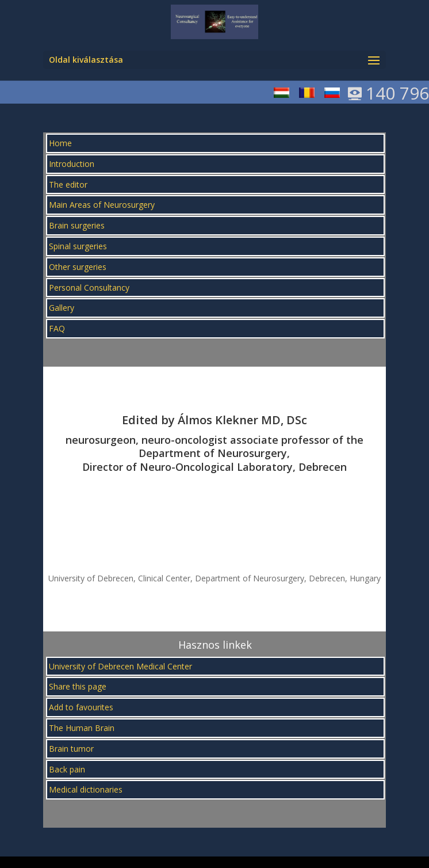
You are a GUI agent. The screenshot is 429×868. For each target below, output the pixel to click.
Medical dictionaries (86, 789)
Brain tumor (71, 749)
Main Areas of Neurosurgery (102, 205)
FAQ (57, 328)
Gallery (62, 308)
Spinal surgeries (78, 246)
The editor (68, 184)
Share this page (78, 686)
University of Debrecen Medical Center (120, 666)
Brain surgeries (77, 225)
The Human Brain (82, 728)
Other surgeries (78, 267)
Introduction (72, 164)
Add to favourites (81, 707)
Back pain (67, 769)
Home (60, 143)
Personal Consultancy (89, 288)
